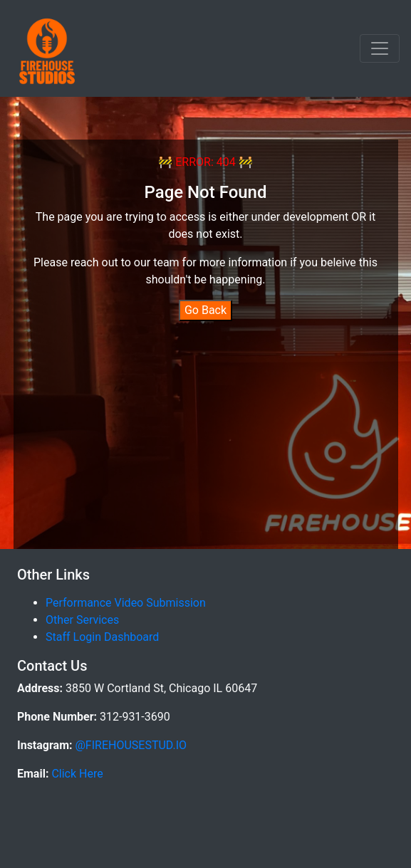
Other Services (82, 620)
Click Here (76, 774)
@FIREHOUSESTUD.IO (130, 745)
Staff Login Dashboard (102, 637)
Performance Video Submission (126, 603)
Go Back (205, 310)
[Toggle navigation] (380, 48)
